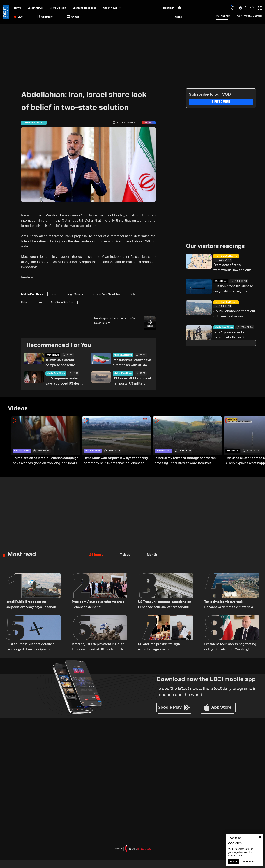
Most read (22, 555)
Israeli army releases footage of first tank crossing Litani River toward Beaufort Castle (186, 461)
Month (152, 555)
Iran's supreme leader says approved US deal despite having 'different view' (64, 381)
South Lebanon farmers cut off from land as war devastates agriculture (234, 314)
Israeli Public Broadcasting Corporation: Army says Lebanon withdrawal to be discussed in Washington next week (31, 605)
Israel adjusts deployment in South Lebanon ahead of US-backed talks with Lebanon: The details (98, 647)
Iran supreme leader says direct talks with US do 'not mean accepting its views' (132, 363)
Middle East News (123, 355)
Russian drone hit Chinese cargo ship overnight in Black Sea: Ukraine (233, 289)
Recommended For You (59, 345)
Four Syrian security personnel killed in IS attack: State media (229, 335)
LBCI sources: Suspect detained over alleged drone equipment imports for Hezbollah (30, 647)
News (18, 8)
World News (53, 355)
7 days (125, 555)
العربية (178, 17)
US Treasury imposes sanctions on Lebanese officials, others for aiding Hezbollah (165, 605)
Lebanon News (22, 451)
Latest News (35, 8)
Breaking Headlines (84, 8)
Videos (18, 409)
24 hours (96, 555)
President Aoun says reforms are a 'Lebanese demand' (98, 605)
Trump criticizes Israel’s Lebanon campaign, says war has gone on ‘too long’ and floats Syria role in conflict (46, 461)
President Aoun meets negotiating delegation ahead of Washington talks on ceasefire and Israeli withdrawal (230, 647)
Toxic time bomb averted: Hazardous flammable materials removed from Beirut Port (229, 605)
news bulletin (58, 8)
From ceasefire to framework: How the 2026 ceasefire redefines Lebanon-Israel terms (233, 268)
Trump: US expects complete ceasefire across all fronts (60, 363)
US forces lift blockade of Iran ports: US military (132, 381)
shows (73, 17)
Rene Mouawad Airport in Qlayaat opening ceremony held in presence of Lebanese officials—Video (116, 461)
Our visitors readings (215, 246)
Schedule (45, 17)
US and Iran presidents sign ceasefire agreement (159, 647)
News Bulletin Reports (226, 256)
